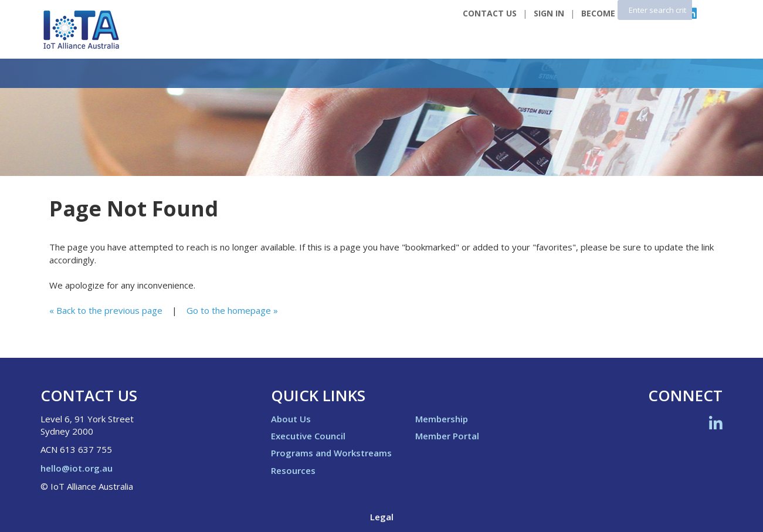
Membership (442, 419)
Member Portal (447, 436)
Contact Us (490, 13)
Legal (382, 517)
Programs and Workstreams (331, 453)
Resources (293, 470)
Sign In (549, 13)
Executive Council (308, 436)
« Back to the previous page (106, 310)
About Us (291, 419)
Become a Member (621, 13)
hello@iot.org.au (77, 468)
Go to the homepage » (232, 310)
